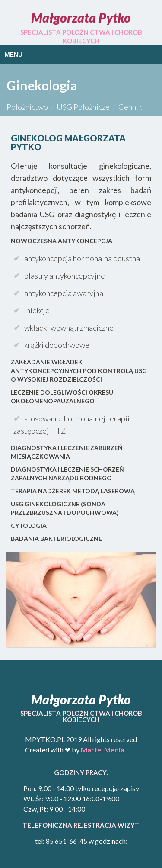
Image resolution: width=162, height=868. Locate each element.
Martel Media (103, 750)
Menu (14, 55)
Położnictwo (27, 107)
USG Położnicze (83, 107)
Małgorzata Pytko (81, 17)
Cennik (130, 107)
